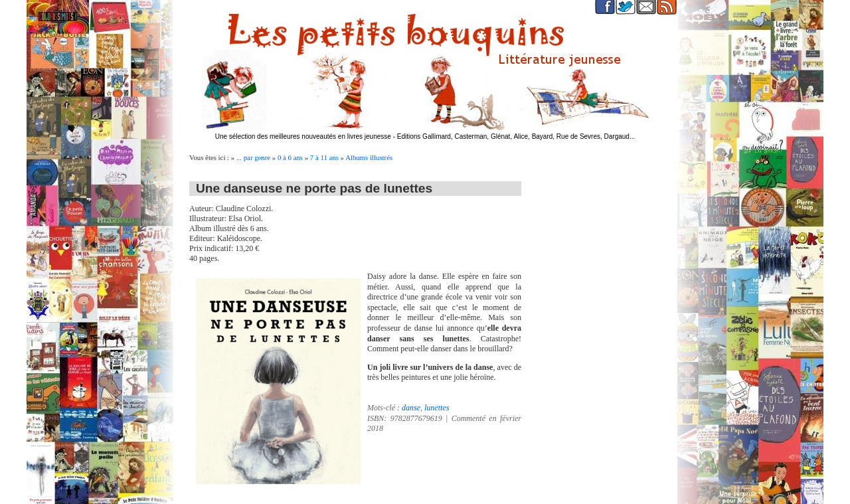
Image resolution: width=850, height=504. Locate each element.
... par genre (253, 157)
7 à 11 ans (324, 157)
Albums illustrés (369, 157)
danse (411, 408)
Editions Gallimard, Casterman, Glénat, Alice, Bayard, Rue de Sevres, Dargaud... (516, 136)
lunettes (437, 408)
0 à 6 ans (290, 157)
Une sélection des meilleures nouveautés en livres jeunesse (303, 136)
